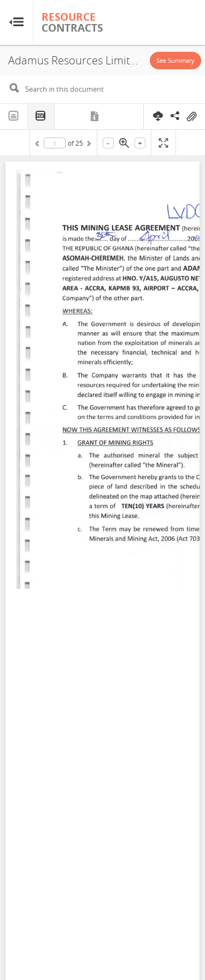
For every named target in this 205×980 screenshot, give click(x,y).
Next (88, 145)
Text (14, 116)
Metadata (95, 116)
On (191, 117)
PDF (41, 116)
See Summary (175, 60)
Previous (39, 145)
